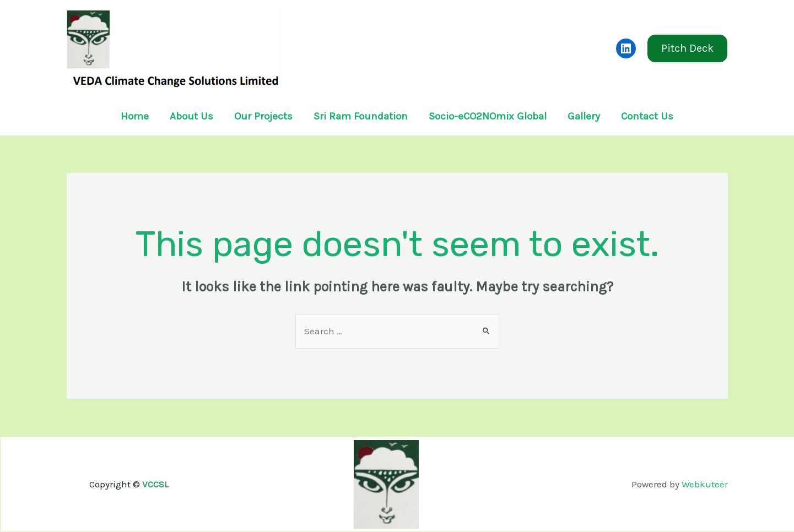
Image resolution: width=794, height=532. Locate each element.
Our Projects (263, 116)
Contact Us (647, 116)
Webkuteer (705, 484)
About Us (191, 116)
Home (135, 116)
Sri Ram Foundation (361, 116)
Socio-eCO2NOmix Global (488, 116)
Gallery (584, 116)
